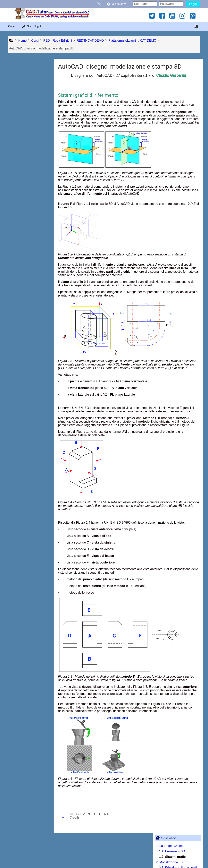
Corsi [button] (11, 26)
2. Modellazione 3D (24, 88)
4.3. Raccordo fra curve (30, 170)
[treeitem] (30, 284)
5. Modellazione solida (26, 186)
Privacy (14, 857)
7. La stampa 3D (22, 225)
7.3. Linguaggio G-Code (30, 247)
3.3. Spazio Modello (28, 137)
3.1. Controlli (23, 121)
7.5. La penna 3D (26, 258)
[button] (119, 4)
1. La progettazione (24, 71)
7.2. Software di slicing (29, 241)
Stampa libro (25, 290)
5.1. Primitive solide (27, 192)
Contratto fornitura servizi (40, 857)
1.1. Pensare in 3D (27, 77)
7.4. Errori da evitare (28, 252)
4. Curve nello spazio (25, 143)
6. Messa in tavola (23, 208)
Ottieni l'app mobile (153, 857)
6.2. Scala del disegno (29, 219)
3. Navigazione (21, 115)
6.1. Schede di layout (28, 214)
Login (193, 4)
